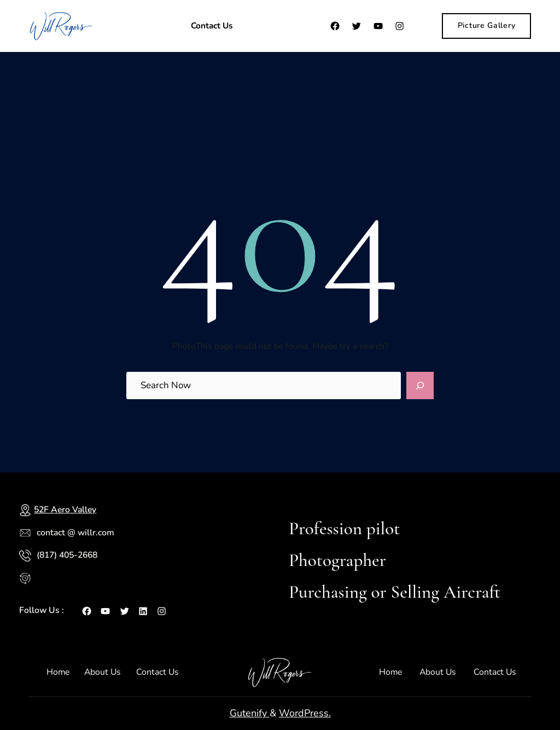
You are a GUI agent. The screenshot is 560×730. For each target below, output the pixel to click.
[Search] (420, 386)
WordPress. (305, 713)
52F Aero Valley (65, 510)
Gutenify (250, 713)
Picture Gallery (487, 25)
